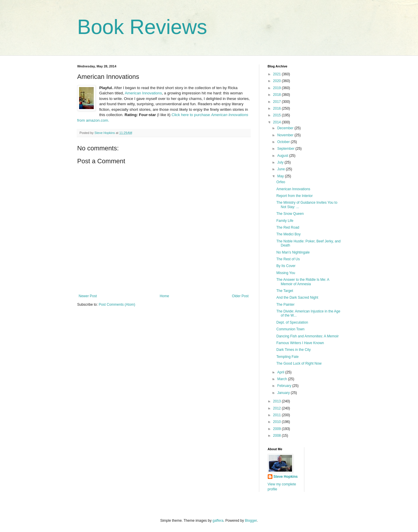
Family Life (285, 221)
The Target (285, 291)
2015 (277, 115)
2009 (277, 429)
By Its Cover (286, 266)
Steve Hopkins (286, 477)
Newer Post (88, 296)
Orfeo (281, 182)
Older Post (240, 296)
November (286, 135)
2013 (277, 401)
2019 (277, 88)
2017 (277, 102)
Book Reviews (142, 27)
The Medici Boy (288, 234)
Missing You (286, 273)
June (281, 169)
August (283, 156)
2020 (277, 81)
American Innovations (143, 93)
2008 (277, 436)
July (281, 162)
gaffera (218, 521)
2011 (277, 415)
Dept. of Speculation (292, 322)
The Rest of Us (288, 259)
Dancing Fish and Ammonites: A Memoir (307, 336)
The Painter (285, 305)
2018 (277, 95)
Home (164, 296)
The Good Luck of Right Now (299, 363)
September (286, 149)
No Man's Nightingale (293, 252)
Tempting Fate (287, 357)
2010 (277, 422)
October (284, 142)
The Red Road (288, 227)
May (281, 176)
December (286, 128)
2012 (277, 408)
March (283, 379)
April (281, 372)
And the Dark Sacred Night (297, 298)
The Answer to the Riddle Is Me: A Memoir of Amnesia (303, 282)
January (284, 393)
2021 (277, 74)
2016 (277, 108)
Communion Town (290, 329)
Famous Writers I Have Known (300, 343)
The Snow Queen (290, 214)
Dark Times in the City (293, 350)
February (285, 386)
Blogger (251, 521)
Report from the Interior (294, 196)
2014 (277, 122)
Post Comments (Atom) (117, 305)
